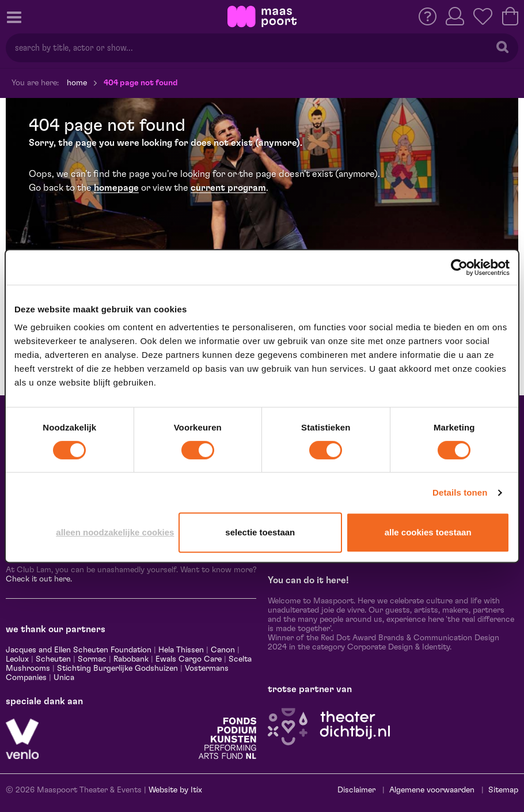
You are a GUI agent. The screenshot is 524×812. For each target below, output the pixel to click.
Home (77, 83)
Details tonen (460, 492)
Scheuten (53, 659)
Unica (64, 678)
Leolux (17, 659)
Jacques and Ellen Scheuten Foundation (79, 650)
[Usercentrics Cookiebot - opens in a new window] (459, 267)
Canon (223, 650)
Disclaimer (356, 790)
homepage (116, 188)
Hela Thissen (181, 650)
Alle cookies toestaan (428, 532)
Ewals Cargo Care (189, 659)
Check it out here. (39, 579)
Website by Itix (175, 790)
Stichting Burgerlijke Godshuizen (117, 669)
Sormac (92, 659)
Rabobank (131, 659)
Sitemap (503, 790)
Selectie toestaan (260, 532)
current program (228, 188)
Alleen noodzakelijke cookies (115, 532)
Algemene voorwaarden (432, 790)
